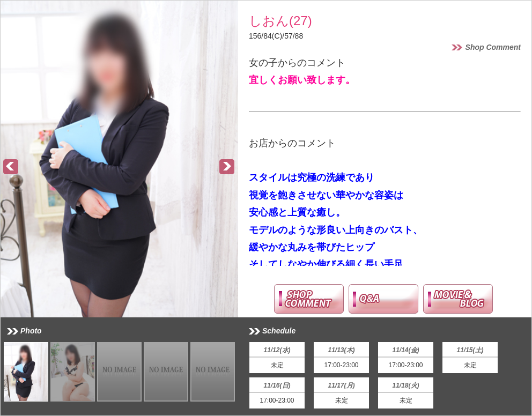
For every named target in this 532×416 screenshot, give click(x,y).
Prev (11, 167)
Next (227, 167)
